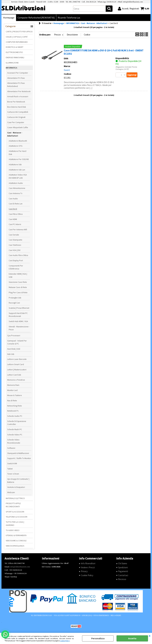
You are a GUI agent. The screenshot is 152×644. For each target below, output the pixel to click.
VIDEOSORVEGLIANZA (15, 546)
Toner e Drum (13, 474)
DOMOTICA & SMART (15, 47)
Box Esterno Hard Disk (17, 107)
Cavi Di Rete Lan (16, 204)
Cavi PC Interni (15, 224)
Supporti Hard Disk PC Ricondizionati (18, 315)
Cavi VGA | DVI (15, 250)
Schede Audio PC (15, 416)
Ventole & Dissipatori (16, 487)
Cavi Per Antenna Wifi (18, 230)
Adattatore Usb (15, 164)
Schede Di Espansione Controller (17, 423)
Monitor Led (12, 390)
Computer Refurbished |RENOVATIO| (36, 18)
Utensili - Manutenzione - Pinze (19, 328)
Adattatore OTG (16, 146)
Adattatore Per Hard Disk (18, 153)
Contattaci (123, 575)
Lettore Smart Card (16, 364)
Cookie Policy (65, 641)
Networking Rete (15, 406)
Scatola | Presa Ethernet (19, 308)
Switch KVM (12, 463)
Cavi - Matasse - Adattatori (15, 134)
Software (11, 448)
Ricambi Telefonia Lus (69, 18)
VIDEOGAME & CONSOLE (16, 541)
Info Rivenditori (88, 563)
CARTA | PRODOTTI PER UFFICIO (19, 32)
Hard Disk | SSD (14, 349)
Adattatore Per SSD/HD (19, 159)
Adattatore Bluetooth (18, 141)
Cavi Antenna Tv (16, 193)
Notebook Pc (13, 411)
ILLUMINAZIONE (12, 63)
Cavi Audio (13, 199)
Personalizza (98, 638)
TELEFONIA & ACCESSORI (17, 517)
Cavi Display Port (16, 260)
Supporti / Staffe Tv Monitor (19, 458)
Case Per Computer (16, 122)
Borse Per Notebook (16, 102)
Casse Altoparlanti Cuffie (18, 127)
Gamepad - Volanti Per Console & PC (17, 342)
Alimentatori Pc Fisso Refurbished (16, 85)
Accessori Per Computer (18, 73)
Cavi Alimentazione (17, 188)
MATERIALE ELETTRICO (15, 498)
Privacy (84, 571)
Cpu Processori (14, 335)
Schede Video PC (15, 435)
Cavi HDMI (13, 219)
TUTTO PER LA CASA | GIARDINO (15, 524)
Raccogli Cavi (14, 303)
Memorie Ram (13, 385)
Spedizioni (123, 567)
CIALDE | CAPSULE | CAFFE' (17, 37)
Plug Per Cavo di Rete (18, 292)
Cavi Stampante (16, 240)
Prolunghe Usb (15, 298)
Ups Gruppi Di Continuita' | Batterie (18, 481)
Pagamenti (123, 571)
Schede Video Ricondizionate (14, 441)
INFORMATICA (12, 68)
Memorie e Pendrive (16, 380)
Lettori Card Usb (14, 375)
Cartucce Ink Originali (16, 117)
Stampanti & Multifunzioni (18, 453)
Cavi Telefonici (15, 245)
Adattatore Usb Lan (17, 170)
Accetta (132, 638)
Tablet (10, 469)
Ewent (67, 70)
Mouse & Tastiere (15, 395)
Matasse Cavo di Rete (18, 287)
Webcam (11, 492)
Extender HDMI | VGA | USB (18, 275)
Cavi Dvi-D (13, 209)
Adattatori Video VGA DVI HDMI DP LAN (18, 176)
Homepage (9, 18)
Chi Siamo (123, 563)
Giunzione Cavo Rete (18, 282)
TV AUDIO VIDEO (13, 530)
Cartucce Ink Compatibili (18, 112)
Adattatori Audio (16, 183)
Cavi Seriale (14, 235)
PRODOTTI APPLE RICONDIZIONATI (13, 505)
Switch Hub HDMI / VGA (18, 321)
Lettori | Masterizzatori (17, 370)
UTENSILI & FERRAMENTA (16, 535)
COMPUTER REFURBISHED (17, 42)
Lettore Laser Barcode (17, 359)
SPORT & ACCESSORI (15, 512)
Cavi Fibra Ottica (16, 214)
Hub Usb (11, 354)
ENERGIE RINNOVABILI (15, 57)
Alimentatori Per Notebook (19, 91)
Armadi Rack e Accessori (18, 96)
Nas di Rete (12, 401)
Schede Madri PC (15, 429)
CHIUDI (150, 636)
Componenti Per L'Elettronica (16, 267)
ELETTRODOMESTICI (14, 52)
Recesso (122, 579)
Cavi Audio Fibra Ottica (18, 255)
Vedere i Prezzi (88, 567)
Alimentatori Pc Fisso (16, 78)
